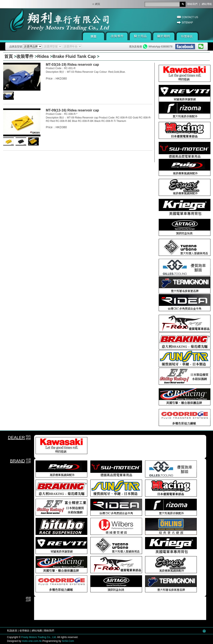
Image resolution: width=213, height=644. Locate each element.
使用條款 (24, 631)
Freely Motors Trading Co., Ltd (39, 637)
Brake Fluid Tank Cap (74, 56)
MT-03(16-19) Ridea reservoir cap (72, 65)
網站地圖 (37, 631)
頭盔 (94, 36)
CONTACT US (190, 17)
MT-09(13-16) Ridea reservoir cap (72, 110)
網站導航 (207, 4)
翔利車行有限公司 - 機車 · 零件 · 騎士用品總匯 (46, 25)
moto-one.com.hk (32, 641)
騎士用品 (140, 36)
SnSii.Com (68, 641)
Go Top (204, 631)
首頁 (9, 56)
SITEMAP (187, 23)
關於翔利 (164, 36)
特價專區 (187, 36)
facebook (185, 47)
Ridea (43, 56)
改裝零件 (117, 36)
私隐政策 (12, 631)
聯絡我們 (192, 4)
